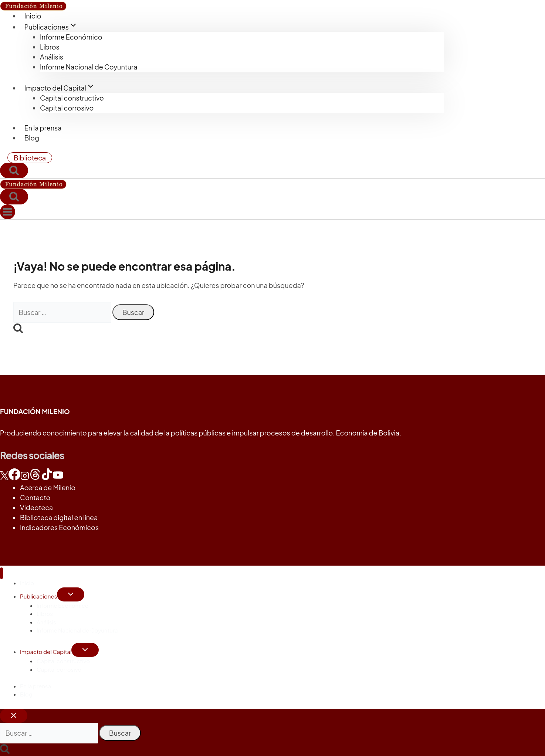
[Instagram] (25, 477)
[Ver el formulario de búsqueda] (14, 170)
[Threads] (35, 477)
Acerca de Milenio (48, 487)
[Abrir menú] (8, 212)
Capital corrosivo (67, 108)
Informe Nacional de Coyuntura (89, 67)
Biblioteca (30, 158)
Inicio (33, 16)
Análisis (52, 57)
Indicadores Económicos (59, 527)
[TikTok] (47, 477)
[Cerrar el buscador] (14, 716)
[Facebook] (14, 477)
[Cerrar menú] (1, 573)
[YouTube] (58, 477)
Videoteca (36, 507)
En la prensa (43, 128)
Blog (32, 138)
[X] (4, 477)
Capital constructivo (72, 98)
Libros (50, 47)
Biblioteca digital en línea (59, 517)
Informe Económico (71, 37)
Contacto (35, 497)
